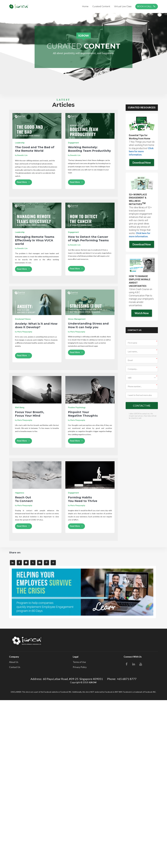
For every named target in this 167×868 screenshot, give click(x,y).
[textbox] (37, 155)
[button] (142, 378)
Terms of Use (79, 662)
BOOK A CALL (146, 6)
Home (85, 6)
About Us (14, 662)
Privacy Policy (80, 667)
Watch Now (142, 313)
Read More (23, 182)
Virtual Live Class (123, 6)
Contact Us (15, 667)
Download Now (142, 163)
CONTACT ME (142, 406)
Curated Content (101, 6)
